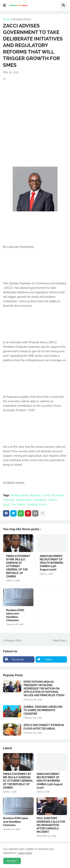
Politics (53, 500)
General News (24, 500)
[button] (4, 5)
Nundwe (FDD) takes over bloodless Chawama (15, 615)
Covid (46, 495)
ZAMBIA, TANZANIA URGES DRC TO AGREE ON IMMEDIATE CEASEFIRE (43, 710)
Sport (6, 504)
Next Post (59, 641)
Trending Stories (37, 504)
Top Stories (18, 504)
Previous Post (13, 641)
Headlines (41, 500)
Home (7, 19)
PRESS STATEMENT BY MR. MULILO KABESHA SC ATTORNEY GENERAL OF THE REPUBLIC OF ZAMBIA (18, 566)
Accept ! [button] (12, 861)
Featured (8, 500)
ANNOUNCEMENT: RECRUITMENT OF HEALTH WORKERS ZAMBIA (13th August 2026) (52, 563)
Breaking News (22, 19)
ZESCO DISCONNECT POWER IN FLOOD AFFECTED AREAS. (44, 727)
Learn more (25, 853)
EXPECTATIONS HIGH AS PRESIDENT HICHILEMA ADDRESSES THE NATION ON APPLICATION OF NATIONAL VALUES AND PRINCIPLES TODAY (44, 689)
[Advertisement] (35, 117)
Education (58, 495)
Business (36, 495)
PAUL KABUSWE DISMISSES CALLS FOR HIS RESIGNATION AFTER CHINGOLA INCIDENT (51, 825)
